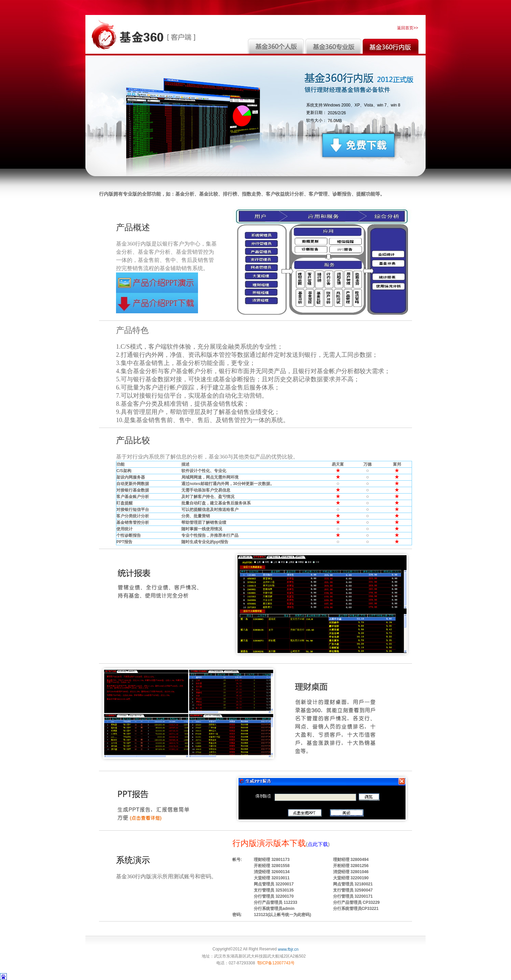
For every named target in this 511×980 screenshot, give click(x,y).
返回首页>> (408, 28)
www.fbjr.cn (288, 949)
